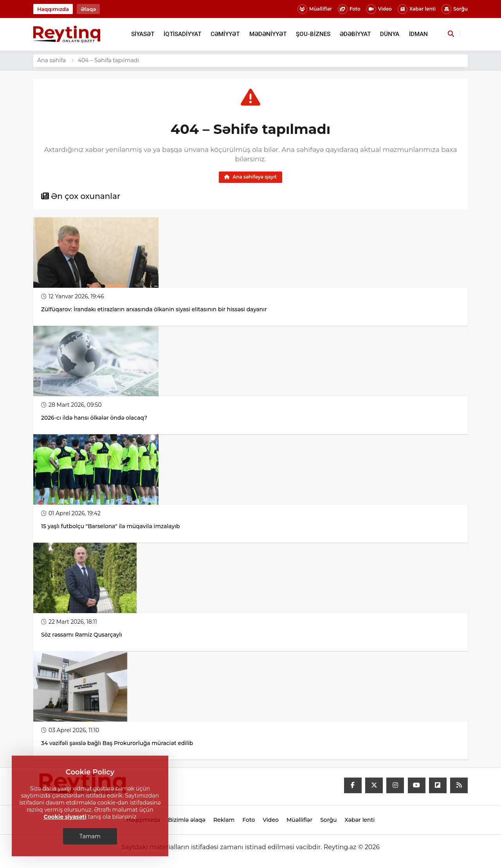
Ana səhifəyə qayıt (250, 177)
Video (379, 9)
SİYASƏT (143, 34)
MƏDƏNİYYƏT (268, 34)
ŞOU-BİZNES (313, 34)
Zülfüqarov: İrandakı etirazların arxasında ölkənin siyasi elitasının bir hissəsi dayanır (155, 310)
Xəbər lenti (417, 9)
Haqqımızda (53, 9)
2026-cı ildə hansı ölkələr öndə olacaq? (95, 418)
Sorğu (455, 9)
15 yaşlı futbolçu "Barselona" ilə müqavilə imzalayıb (111, 527)
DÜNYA (390, 34)
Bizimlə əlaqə (187, 820)
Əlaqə (88, 9)
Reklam (224, 820)
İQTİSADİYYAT (182, 34)
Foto (349, 9)
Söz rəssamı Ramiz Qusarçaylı (83, 635)
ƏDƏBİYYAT (355, 34)
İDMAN (418, 34)
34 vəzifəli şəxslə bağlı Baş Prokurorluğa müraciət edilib (118, 743)
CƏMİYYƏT (225, 34)
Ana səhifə (51, 60)
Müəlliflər (315, 9)
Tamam (90, 836)
